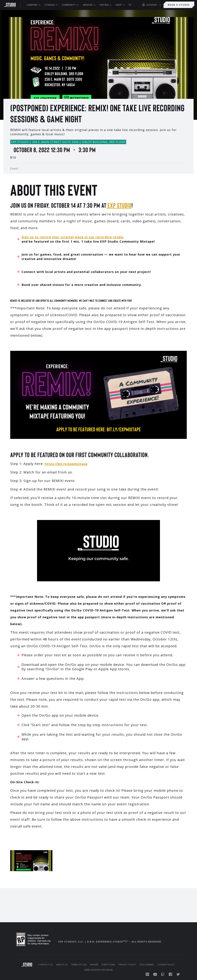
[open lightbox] (98, 58)
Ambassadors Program (98, 970)
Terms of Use (79, 965)
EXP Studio (119, 205)
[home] (12, 5)
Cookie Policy (166, 965)
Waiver (94, 965)
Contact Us (45, 965)
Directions (108, 965)
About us (62, 965)
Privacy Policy (127, 965)
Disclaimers (147, 965)
